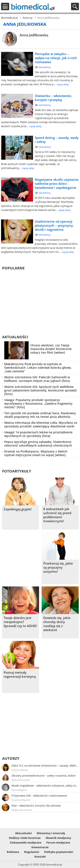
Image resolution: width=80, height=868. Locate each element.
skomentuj (45, 67)
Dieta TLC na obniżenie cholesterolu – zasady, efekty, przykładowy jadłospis (45, 766)
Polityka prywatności (59, 852)
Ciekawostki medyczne (26, 842)
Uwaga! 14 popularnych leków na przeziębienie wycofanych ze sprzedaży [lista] (38, 434)
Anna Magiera (19, 790)
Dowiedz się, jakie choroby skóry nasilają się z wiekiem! (57, 624)
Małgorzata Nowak (22, 810)
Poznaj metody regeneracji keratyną (20, 674)
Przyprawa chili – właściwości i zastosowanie (39, 795)
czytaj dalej (63, 84)
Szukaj (75, 6)
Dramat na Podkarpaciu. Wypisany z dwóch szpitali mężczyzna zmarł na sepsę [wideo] (36, 453)
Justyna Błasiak (20, 770)
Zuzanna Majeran (21, 800)
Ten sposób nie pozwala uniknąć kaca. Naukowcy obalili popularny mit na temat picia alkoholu (40, 415)
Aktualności (15, 337)
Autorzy (11, 758)
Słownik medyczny (58, 838)
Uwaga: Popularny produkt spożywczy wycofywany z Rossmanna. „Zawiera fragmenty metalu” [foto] (38, 403)
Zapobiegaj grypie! (18, 509)
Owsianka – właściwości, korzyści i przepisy (53, 98)
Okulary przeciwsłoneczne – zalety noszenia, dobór (44, 776)
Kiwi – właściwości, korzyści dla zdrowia (36, 805)
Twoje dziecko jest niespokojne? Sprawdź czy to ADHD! (20, 622)
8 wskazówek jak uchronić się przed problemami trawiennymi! (57, 515)
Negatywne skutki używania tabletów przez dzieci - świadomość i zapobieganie (57, 184)
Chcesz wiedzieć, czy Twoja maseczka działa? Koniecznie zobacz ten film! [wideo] (51, 349)
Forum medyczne (58, 842)
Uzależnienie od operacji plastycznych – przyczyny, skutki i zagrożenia (54, 225)
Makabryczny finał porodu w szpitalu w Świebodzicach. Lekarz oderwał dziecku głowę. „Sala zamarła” (38, 368)
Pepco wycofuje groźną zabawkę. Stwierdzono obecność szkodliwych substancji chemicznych (38, 444)
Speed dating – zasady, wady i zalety (57, 140)
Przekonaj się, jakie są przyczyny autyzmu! (58, 567)
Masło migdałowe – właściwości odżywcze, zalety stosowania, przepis (45, 785)
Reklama (13, 852)
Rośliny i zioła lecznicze (25, 838)
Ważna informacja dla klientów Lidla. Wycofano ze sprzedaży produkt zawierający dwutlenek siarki (41, 424)
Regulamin (32, 852)
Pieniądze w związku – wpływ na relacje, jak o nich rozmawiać (56, 58)
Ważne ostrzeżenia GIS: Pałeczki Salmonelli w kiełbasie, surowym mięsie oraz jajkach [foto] (37, 379)
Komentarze (40, 847)
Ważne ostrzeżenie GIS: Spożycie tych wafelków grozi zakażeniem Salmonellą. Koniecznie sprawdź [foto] (41, 390)
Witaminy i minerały (51, 833)
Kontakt (40, 857)
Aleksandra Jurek (21, 780)
